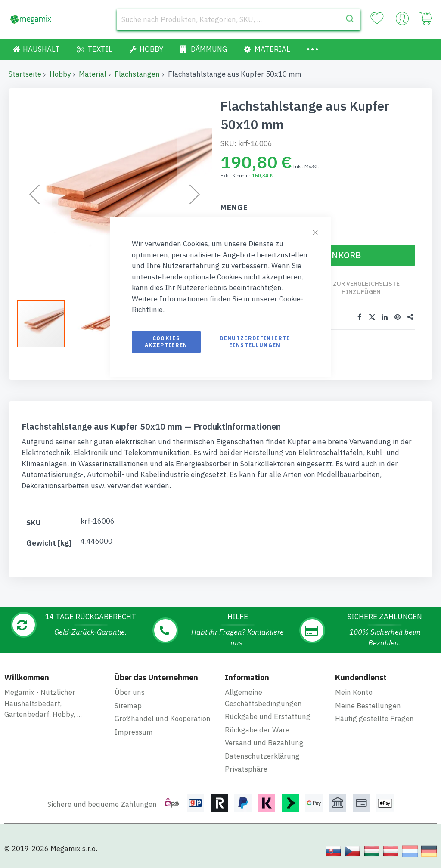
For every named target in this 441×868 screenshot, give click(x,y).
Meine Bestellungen (368, 706)
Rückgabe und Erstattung (268, 716)
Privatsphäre (246, 769)
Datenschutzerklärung (262, 756)
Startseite (25, 74)
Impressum (134, 732)
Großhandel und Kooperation (163, 719)
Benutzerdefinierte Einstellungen (255, 342)
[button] (101, 324)
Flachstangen (137, 74)
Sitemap (128, 706)
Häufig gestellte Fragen (374, 719)
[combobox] (239, 19)
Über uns (130, 692)
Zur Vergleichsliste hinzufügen (366, 288)
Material (93, 74)
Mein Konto (354, 692)
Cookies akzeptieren (166, 342)
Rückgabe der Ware (257, 730)
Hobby (60, 74)
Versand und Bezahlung (264, 743)
